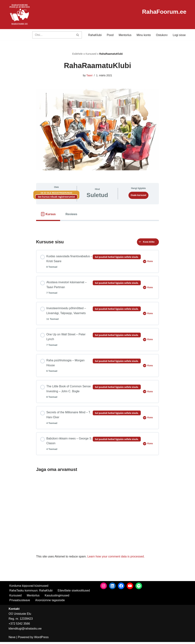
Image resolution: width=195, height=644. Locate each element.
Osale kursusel (138, 195)
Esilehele (77, 54)
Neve (12, 639)
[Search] (52, 35)
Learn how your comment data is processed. (117, 559)
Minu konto (144, 35)
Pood (110, 35)
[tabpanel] (97, 227)
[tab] (48, 214)
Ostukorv (162, 35)
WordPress (41, 639)
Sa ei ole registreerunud (56, 193)
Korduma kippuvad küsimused (29, 588)
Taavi (89, 76)
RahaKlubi (94, 35)
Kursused (91, 54)
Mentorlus (125, 35)
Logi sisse (179, 35)
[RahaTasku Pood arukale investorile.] (20, 15)
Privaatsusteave (20, 602)
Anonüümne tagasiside (50, 602)
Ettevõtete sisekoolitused (74, 592)
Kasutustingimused (57, 597)
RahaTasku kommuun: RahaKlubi (31, 592)
